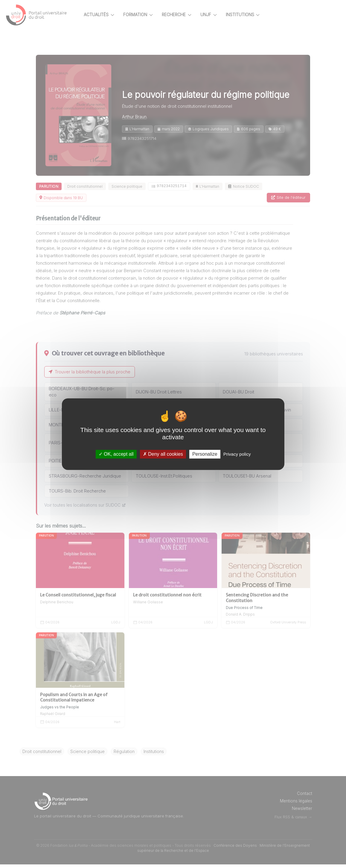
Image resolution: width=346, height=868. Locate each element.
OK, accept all (116, 454)
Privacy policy (237, 454)
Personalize (205, 454)
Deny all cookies (163, 454)
